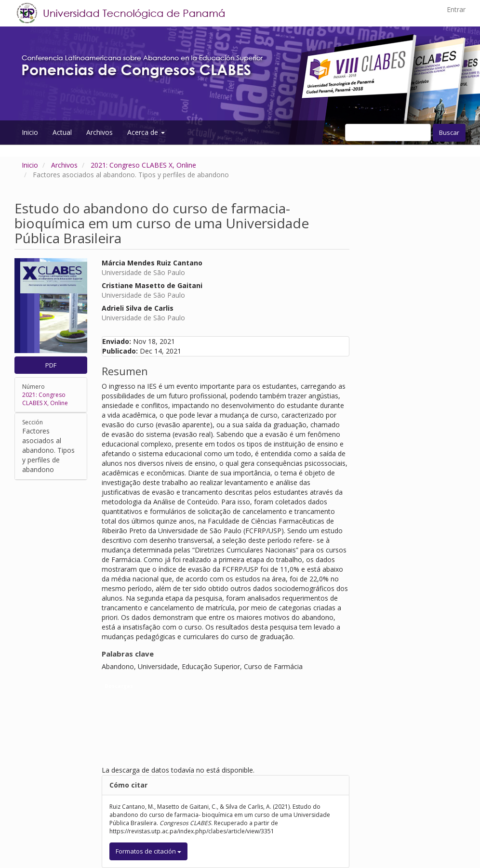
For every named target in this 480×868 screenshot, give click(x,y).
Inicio (30, 132)
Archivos (100, 132)
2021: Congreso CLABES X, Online (143, 165)
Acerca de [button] (146, 132)
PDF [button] (51, 365)
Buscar (449, 132)
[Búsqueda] (388, 132)
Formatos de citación (148, 851)
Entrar (456, 9)
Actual (62, 132)
